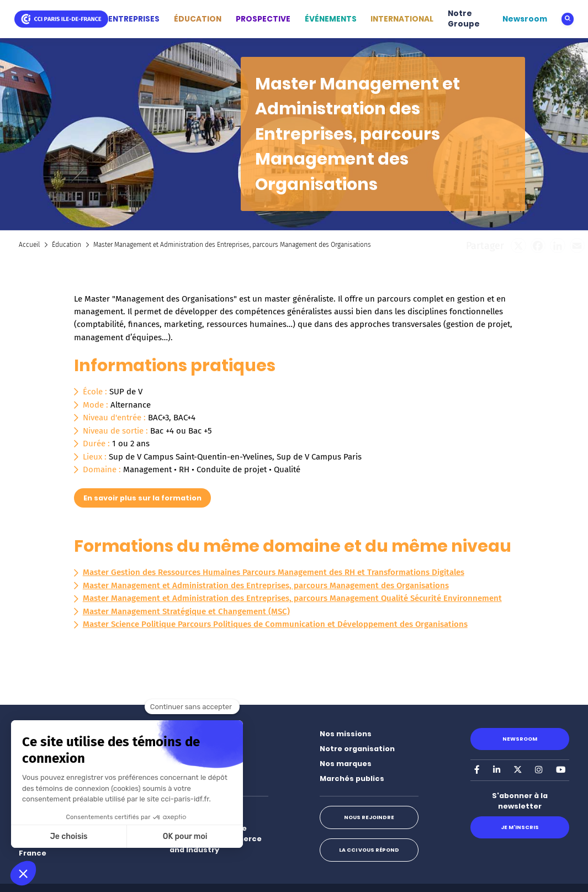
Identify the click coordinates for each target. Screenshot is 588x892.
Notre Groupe (464, 19)
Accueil (29, 245)
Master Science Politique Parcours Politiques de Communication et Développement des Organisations (275, 624)
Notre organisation (357, 749)
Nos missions (346, 734)
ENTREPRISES (134, 19)
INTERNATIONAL (402, 19)
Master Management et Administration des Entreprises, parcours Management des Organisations (266, 585)
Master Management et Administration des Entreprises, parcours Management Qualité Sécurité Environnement (292, 598)
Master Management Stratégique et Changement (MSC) (186, 611)
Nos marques (346, 764)
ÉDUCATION (198, 19)
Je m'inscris (520, 827)
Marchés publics (352, 778)
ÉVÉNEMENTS (331, 19)
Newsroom (525, 19)
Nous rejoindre (369, 817)
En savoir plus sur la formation (142, 498)
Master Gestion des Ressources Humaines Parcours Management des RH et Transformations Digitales (274, 572)
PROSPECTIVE (263, 19)
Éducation (67, 245)
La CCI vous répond (369, 850)
